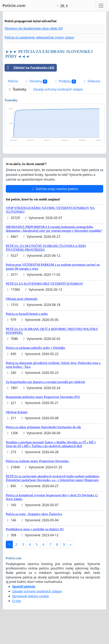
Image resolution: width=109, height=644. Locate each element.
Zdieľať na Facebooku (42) (29, 68)
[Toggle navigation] (101, 6)
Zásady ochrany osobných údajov (58, 89)
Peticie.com (14, 5)
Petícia (13, 81)
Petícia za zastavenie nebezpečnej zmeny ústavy (39, 37)
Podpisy (65, 81)
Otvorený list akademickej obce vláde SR (34, 28)
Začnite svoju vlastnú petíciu (55, 189)
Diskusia (91, 81)
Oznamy (36, 81)
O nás (16, 601)
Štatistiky (17, 89)
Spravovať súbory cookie (30, 596)
